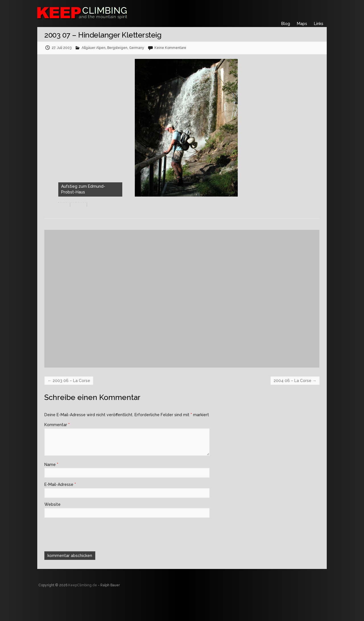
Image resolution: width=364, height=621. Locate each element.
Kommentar (57, 449)
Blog (286, 24)
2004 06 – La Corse (295, 405)
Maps (302, 24)
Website (52, 528)
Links (319, 24)
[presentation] (83, 558)
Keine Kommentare (170, 48)
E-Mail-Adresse (60, 508)
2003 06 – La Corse (69, 405)
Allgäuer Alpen (94, 48)
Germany (137, 48)
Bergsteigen (117, 48)
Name (51, 488)
